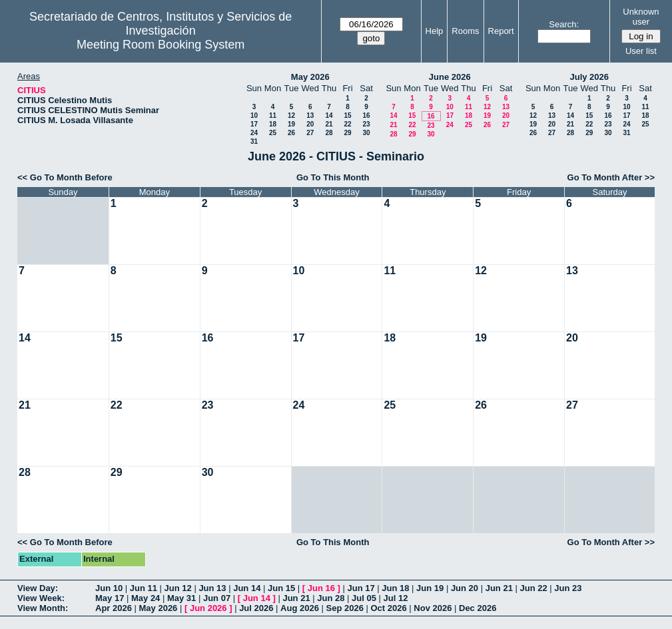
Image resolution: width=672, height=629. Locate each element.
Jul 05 (364, 598)
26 (291, 133)
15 (347, 115)
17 (254, 124)
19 (291, 124)
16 (366, 115)
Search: (564, 24)
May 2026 (310, 77)
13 (310, 115)
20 (310, 124)
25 (273, 133)
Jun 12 (178, 588)
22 (347, 124)
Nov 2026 (433, 608)
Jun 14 (247, 588)
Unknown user (641, 17)
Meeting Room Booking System (161, 45)
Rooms (465, 31)
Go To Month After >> (611, 177)
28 (329, 133)
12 (291, 115)
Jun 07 (217, 598)
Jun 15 (281, 588)
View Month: (43, 608)
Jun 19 (430, 588)
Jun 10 (109, 588)
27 (310, 133)
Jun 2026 (208, 608)
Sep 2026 (345, 608)
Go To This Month (333, 177)
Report (501, 31)
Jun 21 (499, 588)
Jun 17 (361, 588)
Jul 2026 (256, 608)
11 (273, 115)
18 (273, 124)
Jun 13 (212, 588)
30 (366, 133)
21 (329, 124)
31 (254, 141)
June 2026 (450, 77)
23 (366, 124)
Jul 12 (396, 598)
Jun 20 (465, 588)
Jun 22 (533, 588)
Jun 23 (568, 588)
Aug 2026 (300, 608)
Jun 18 (395, 588)
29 (347, 133)
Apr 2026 (114, 608)
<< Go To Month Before (65, 177)
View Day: (38, 588)
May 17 (110, 598)
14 (329, 115)
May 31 (181, 598)
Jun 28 (331, 598)
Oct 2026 (388, 608)
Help (435, 31)
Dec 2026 (478, 608)
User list (641, 51)
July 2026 (589, 77)
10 (254, 115)
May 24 (146, 598)
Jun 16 (321, 588)
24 (254, 133)
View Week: (41, 598)
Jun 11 (144, 588)
